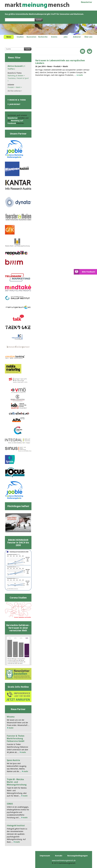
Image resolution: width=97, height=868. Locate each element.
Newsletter (87, 2)
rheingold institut (16, 826)
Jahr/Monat (15, 104)
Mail (83, 51)
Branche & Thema (18, 100)
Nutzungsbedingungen (77, 856)
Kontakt (59, 856)
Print (89, 51)
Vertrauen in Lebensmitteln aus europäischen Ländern (60, 62)
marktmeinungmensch (37, 5)
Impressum (45, 856)
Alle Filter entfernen (15, 91)
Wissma (11, 717)
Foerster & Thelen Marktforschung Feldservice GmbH (16, 739)
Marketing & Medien (16, 76)
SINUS (10, 804)
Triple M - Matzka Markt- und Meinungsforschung (17, 782)
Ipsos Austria (13, 760)
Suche (28, 49)
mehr (81, 75)
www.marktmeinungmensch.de (64, 860)
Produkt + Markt (15, 87)
